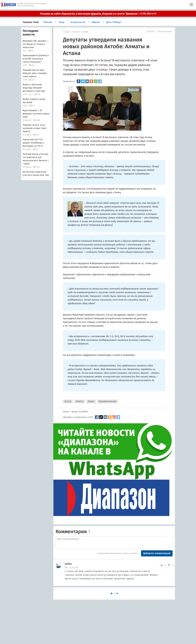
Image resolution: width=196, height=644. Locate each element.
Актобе (85, 32)
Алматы (80, 401)
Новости (76, 32)
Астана (68, 401)
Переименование (107, 401)
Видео (91, 401)
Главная (67, 32)
